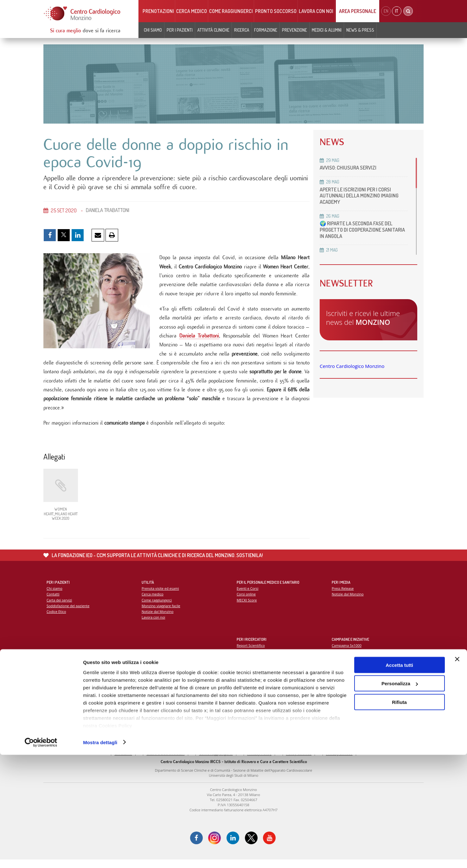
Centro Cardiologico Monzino (352, 366)
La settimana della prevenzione (357, 658)
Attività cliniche (213, 30)
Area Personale (358, 11)
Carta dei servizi (60, 607)
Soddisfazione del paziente (69, 613)
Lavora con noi (316, 11)
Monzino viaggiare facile (161, 613)
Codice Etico (57, 619)
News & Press (360, 30)
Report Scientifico (251, 653)
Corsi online (246, 601)
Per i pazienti (180, 30)
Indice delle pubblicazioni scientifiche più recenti (276, 664)
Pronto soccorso (276, 11)
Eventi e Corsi (248, 596)
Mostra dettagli (100, 855)
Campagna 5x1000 (347, 653)
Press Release (343, 596)
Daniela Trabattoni (199, 340)
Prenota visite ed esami (161, 596)
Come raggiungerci (231, 11)
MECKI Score (247, 607)
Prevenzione (294, 30)
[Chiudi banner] (457, 772)
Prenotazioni (158, 11)
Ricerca (242, 30)
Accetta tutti (399, 778)
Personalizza (400, 797)
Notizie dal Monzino (158, 619)
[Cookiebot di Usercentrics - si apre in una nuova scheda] (41, 856)
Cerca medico (192, 11)
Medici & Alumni (327, 30)
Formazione (266, 30)
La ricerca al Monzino (254, 658)
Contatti (53, 601)
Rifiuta (399, 815)
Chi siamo (153, 30)
